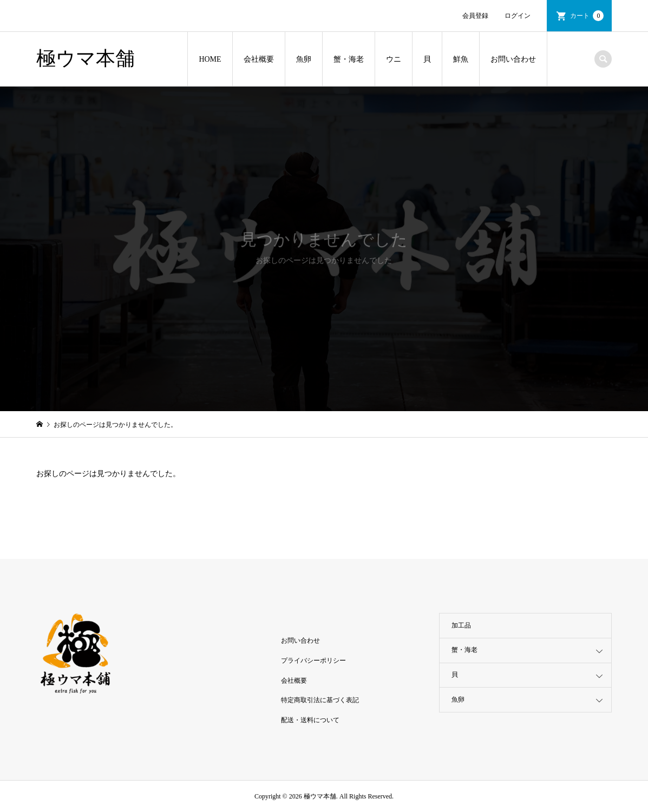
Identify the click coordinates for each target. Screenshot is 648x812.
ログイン (518, 16)
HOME (210, 59)
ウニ (394, 59)
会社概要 (259, 59)
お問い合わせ (513, 59)
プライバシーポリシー (313, 661)
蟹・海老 (349, 59)
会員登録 (475, 16)
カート (587, 16)
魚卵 (304, 59)
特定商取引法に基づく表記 (320, 700)
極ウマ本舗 (86, 58)
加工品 (461, 625)
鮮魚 (461, 59)
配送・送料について (310, 720)
